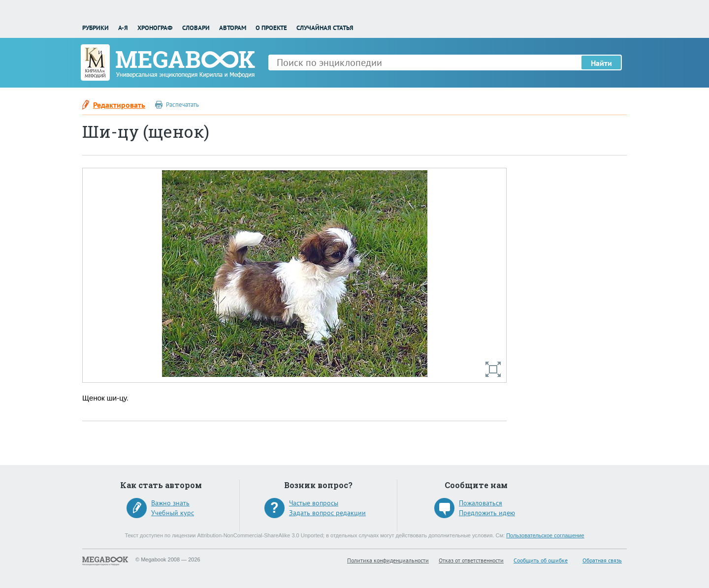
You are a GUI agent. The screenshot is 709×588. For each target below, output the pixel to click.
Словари (196, 28)
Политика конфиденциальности (388, 560)
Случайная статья (325, 28)
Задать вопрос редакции (327, 513)
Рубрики (96, 28)
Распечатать (182, 105)
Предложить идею (487, 513)
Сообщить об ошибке (541, 560)
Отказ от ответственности (471, 560)
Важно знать (170, 503)
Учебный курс (173, 513)
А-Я (123, 28)
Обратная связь (602, 560)
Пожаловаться (481, 503)
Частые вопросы (314, 503)
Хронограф (155, 28)
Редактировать (119, 105)
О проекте (271, 28)
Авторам (233, 28)
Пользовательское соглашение (545, 535)
